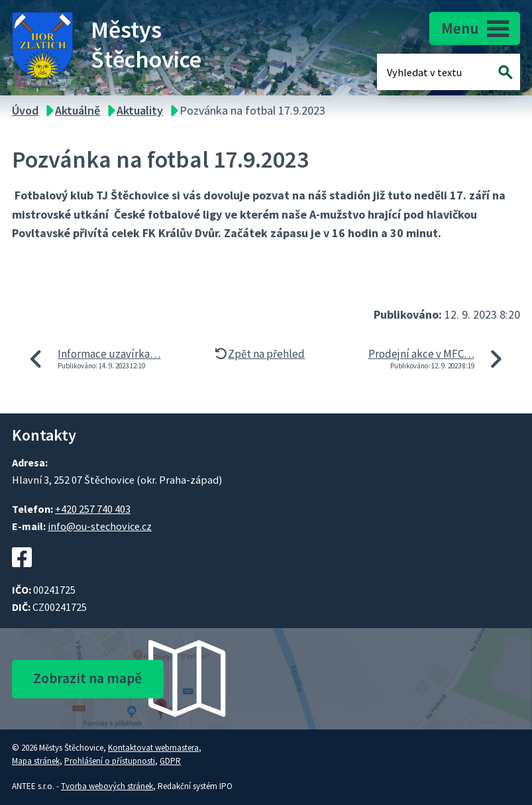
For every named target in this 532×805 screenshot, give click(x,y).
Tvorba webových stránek (107, 786)
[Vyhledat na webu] (506, 72)
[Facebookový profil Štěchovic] (22, 574)
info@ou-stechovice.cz (100, 526)
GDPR (170, 761)
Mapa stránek (36, 761)
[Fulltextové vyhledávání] (430, 72)
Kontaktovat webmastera (153, 748)
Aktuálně (78, 110)
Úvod (25, 110)
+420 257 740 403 (93, 509)
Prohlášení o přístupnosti (110, 761)
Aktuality (140, 110)
